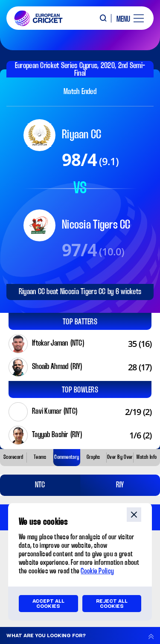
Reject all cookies (112, 604)
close (134, 515)
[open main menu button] (127, 18)
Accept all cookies (48, 604)
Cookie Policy (97, 571)
